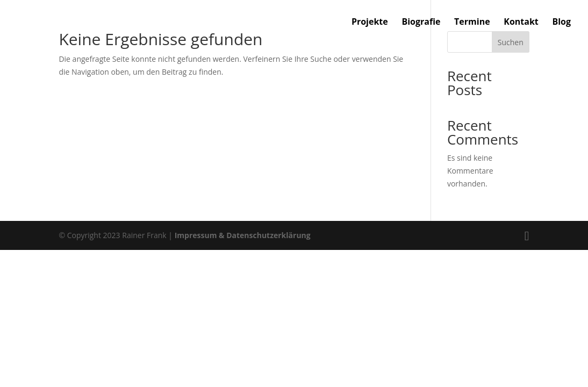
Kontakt (521, 23)
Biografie (421, 23)
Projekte (370, 23)
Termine (472, 23)
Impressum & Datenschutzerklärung (243, 235)
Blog (561, 23)
